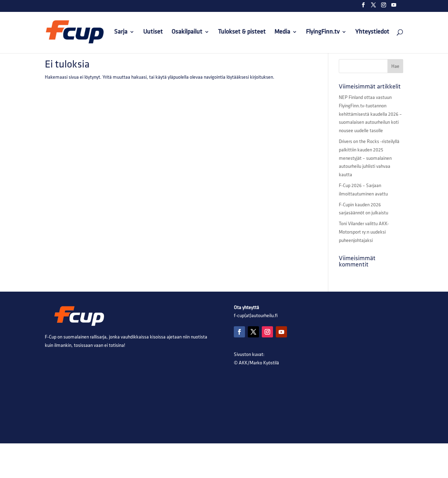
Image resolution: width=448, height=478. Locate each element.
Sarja (121, 32)
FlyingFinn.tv (323, 32)
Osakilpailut (187, 32)
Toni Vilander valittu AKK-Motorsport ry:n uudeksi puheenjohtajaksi (364, 232)
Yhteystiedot (372, 32)
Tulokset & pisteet (242, 32)
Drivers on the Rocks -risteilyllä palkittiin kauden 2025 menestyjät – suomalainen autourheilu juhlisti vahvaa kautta (369, 158)
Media (282, 32)
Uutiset (153, 32)
